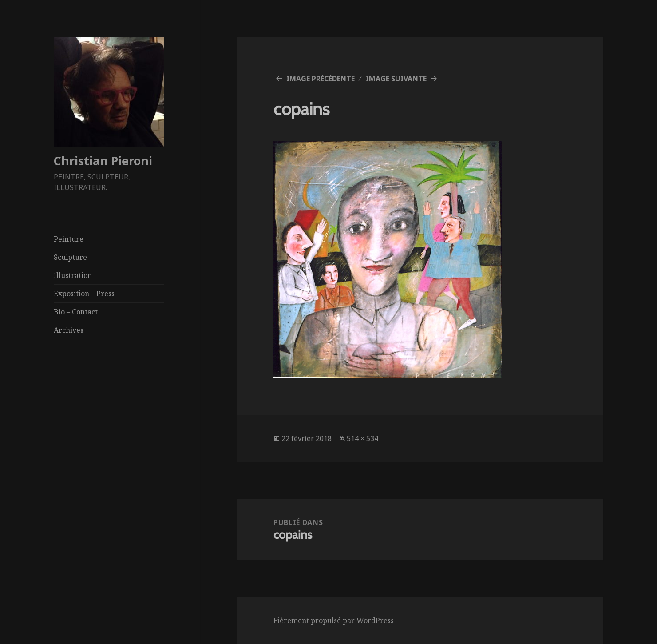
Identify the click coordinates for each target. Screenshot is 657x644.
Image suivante (396, 79)
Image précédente (321, 79)
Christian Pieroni (103, 161)
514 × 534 (362, 438)
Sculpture (70, 257)
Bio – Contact (76, 312)
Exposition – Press (84, 294)
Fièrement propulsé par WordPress (334, 620)
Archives (69, 330)
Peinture (69, 239)
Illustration (73, 275)
